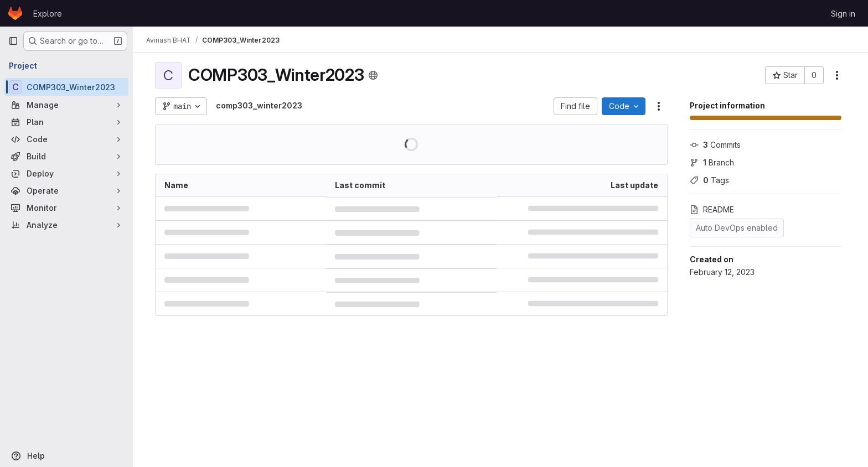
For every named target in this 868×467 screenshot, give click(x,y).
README (712, 209)
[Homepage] (15, 13)
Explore (48, 14)
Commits (715, 145)
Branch (712, 162)
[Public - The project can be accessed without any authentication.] (373, 75)
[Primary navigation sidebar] (13, 41)
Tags (709, 180)
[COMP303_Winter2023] (66, 87)
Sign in (843, 14)
